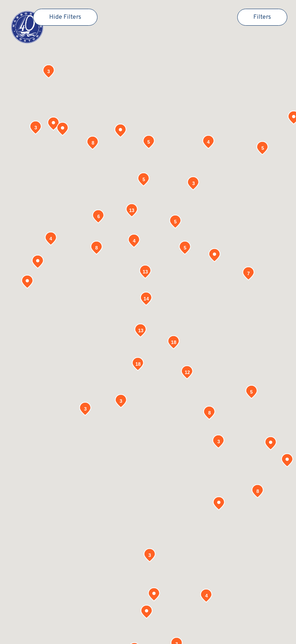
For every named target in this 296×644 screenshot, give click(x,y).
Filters (262, 17)
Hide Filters (65, 17)
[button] (147, 612)
